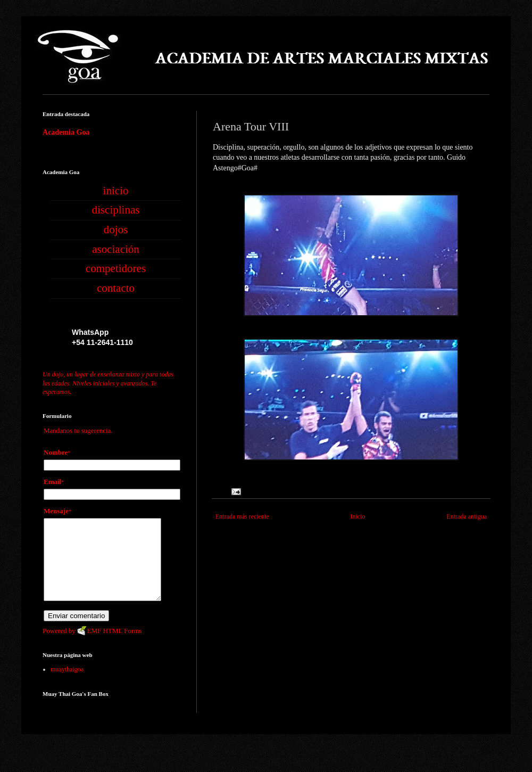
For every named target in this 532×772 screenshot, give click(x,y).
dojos (116, 229)
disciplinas (116, 210)
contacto (116, 288)
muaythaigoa (67, 685)
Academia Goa (66, 132)
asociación (116, 249)
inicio (116, 191)
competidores (116, 268)
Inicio (358, 516)
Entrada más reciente (242, 516)
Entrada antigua (467, 516)
